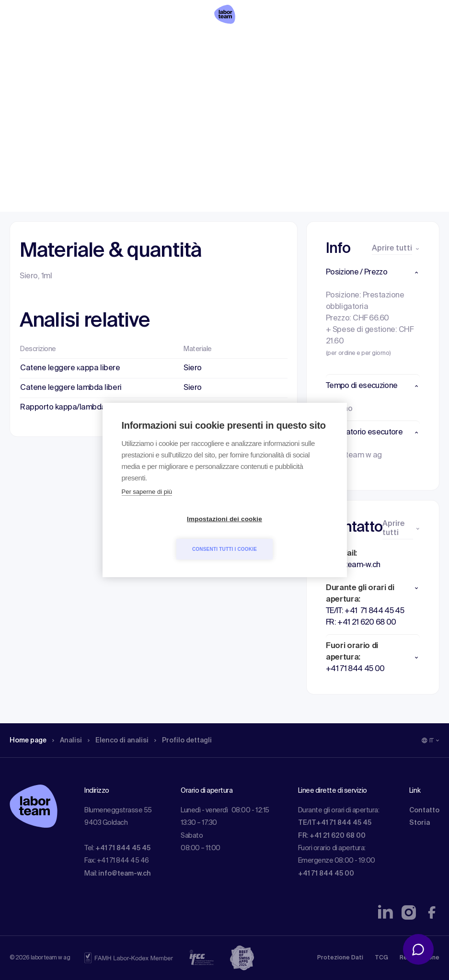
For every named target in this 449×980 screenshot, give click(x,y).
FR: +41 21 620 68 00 (332, 836)
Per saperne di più (147, 507)
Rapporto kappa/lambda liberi (72, 408)
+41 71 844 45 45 (123, 848)
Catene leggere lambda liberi (71, 388)
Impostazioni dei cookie (169, 534)
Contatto (424, 810)
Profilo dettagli (200, 69)
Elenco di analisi (129, 69)
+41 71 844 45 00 (326, 874)
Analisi (74, 69)
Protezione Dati (340, 958)
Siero (193, 368)
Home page (31, 69)
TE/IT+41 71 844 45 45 (335, 823)
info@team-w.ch (125, 874)
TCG (381, 958)
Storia (420, 823)
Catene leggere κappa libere (70, 368)
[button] (373, 273)
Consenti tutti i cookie (280, 534)
